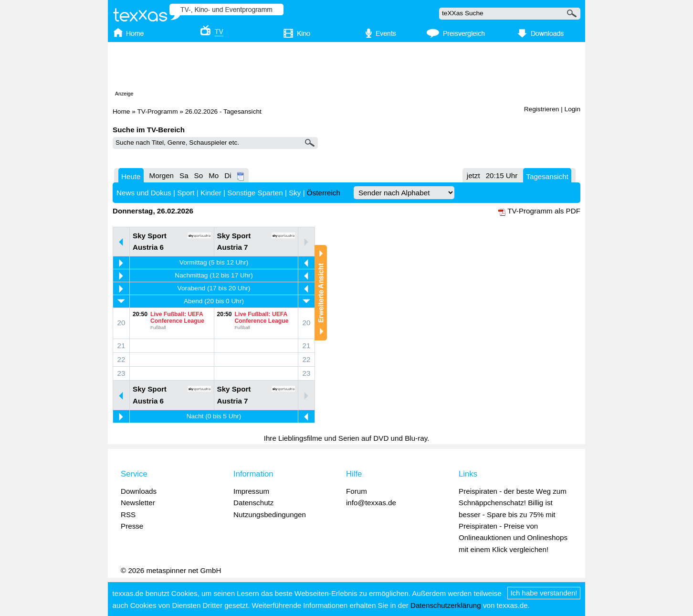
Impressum (251, 491)
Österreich (324, 193)
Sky (295, 193)
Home (121, 112)
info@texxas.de (371, 503)
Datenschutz (253, 503)
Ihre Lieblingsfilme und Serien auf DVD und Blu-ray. (347, 438)
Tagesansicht (547, 176)
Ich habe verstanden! (544, 593)
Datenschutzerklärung (446, 605)
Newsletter (138, 503)
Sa (184, 175)
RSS (128, 515)
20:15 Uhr (502, 175)
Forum (357, 491)
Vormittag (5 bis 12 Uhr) (214, 262)
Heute (131, 176)
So (199, 175)
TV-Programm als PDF (544, 211)
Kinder (211, 193)
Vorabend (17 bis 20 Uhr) (214, 288)
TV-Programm (157, 112)
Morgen (162, 175)
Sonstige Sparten (255, 193)
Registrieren (542, 109)
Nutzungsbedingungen (270, 515)
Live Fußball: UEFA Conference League (177, 318)
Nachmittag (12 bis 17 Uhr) (214, 275)
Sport (186, 193)
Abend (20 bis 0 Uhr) (214, 301)
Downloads (139, 491)
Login (572, 109)
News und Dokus (144, 193)
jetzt (473, 175)
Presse (132, 526)
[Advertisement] (346, 68)
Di (228, 175)
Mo (214, 175)
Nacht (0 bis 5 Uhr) (214, 416)
